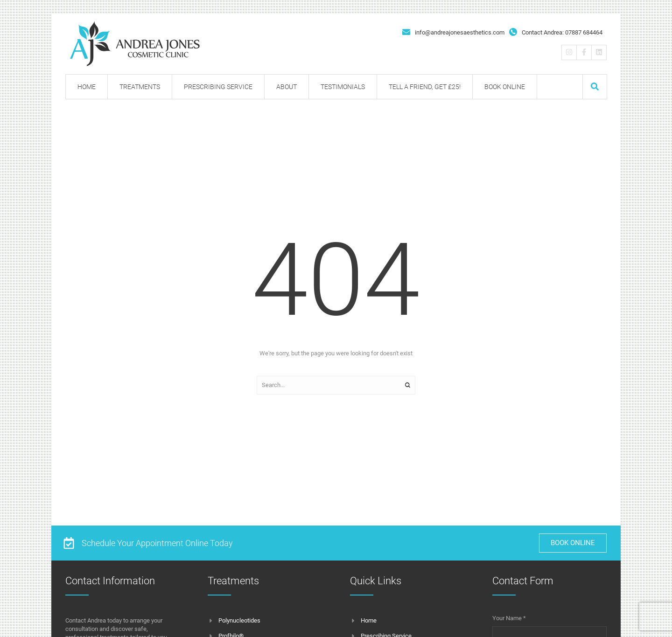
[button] (595, 87)
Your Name (509, 618)
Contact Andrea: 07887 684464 (562, 32)
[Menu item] (87, 87)
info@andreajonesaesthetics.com (460, 32)
